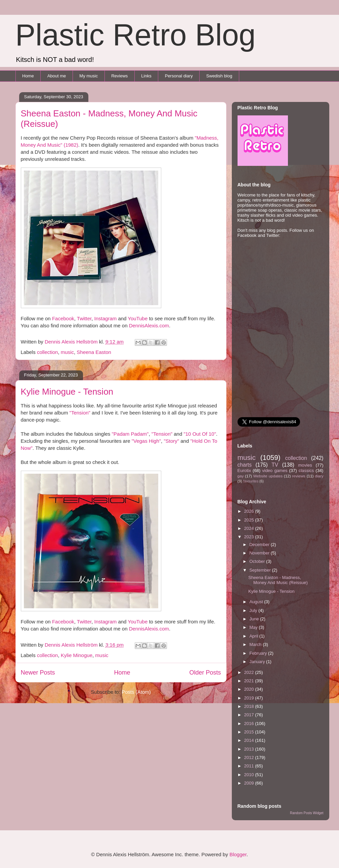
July (254, 610)
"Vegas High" (146, 441)
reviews (299, 476)
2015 (250, 732)
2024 (250, 528)
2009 (250, 783)
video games (275, 471)
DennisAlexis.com (149, 325)
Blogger (238, 854)
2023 (250, 537)
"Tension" (80, 413)
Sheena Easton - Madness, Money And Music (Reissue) (278, 580)
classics (306, 471)
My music (89, 76)
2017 (250, 715)
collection (48, 352)
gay (241, 476)
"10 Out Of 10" (200, 434)
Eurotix (244, 471)
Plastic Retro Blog (136, 35)
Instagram (106, 318)
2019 (250, 698)
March (256, 644)
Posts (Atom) (136, 692)
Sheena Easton (94, 352)
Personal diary (179, 76)
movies (305, 465)
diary (319, 476)
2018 (250, 706)
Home (28, 76)
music (67, 352)
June (255, 619)
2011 (250, 766)
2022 (250, 672)
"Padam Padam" (130, 434)
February (259, 653)
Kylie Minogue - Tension (67, 392)
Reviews (119, 76)
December (260, 545)
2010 (250, 775)
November (260, 553)
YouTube (138, 318)
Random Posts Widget (307, 813)
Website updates (268, 476)
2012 (250, 757)
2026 (250, 511)
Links (146, 76)
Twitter (84, 318)
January (258, 662)
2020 (250, 689)
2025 (250, 520)
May (254, 627)
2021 (250, 681)
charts (245, 465)
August (257, 602)
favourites (251, 481)
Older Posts (205, 673)
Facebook (63, 318)
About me (57, 76)
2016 (250, 724)
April (254, 636)
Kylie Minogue (77, 655)
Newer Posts (38, 673)
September (261, 570)
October (258, 561)
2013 (250, 749)
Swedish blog (219, 76)
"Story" (171, 441)
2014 (250, 740)
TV (275, 465)
